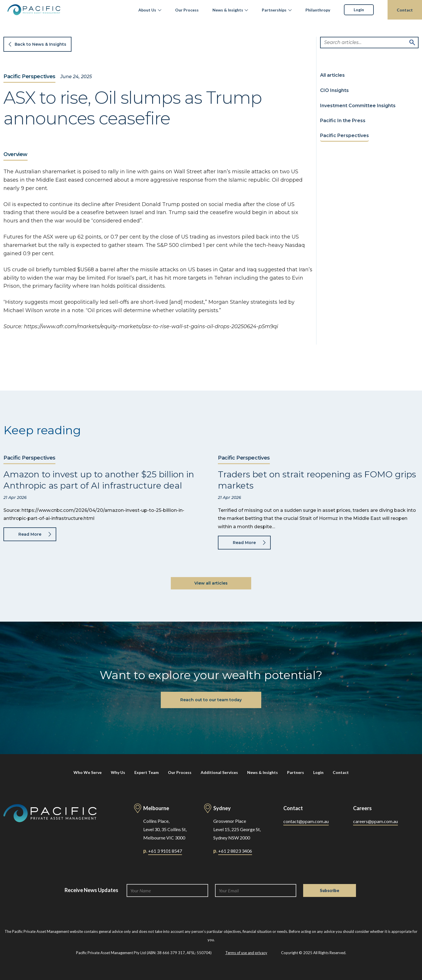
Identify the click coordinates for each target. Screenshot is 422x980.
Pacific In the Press (343, 121)
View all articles (211, 583)
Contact (405, 10)
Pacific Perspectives (29, 77)
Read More (30, 534)
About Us (147, 10)
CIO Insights (334, 90)
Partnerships (274, 10)
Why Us (118, 772)
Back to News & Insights (40, 44)
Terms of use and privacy (246, 953)
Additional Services (219, 772)
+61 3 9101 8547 (165, 851)
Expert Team (147, 772)
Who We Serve (88, 772)
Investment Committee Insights (358, 106)
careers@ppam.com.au (375, 821)
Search (412, 43)
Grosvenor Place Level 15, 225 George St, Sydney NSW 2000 (237, 829)
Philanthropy (318, 10)
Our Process (187, 10)
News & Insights (228, 10)
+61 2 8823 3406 (235, 851)
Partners (296, 772)
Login (359, 10)
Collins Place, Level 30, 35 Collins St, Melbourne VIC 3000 (165, 829)
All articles (332, 75)
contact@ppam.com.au (306, 821)
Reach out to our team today (211, 700)
